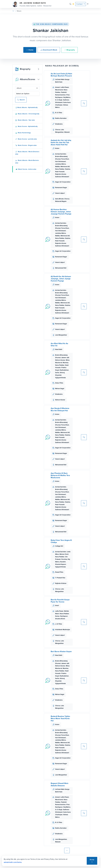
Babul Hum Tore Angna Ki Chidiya (61, 541)
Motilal (66, 611)
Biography (70, 50)
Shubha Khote (60, 619)
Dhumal (58, 159)
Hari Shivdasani (60, 161)
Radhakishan (64, 370)
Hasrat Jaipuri (60, 193)
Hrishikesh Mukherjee (63, 630)
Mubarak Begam (61, 201)
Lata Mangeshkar (61, 335)
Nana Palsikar (60, 169)
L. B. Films (59, 624)
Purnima (64, 559)
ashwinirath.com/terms (13, 862)
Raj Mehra (67, 97)
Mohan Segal (60, 389)
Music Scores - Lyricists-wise (26, 139)
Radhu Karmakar (61, 118)
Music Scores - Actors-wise (26, 169)
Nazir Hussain (60, 172)
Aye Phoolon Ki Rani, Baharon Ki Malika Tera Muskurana (60, 475)
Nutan (57, 616)
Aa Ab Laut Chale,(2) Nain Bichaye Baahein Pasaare (61, 75)
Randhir (63, 562)
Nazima (68, 169)
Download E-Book (49, 50)
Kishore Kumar (60, 360)
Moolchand (59, 90)
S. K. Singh (59, 100)
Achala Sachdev (61, 154)
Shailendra (59, 124)
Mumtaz (66, 363)
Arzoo (57, 148)
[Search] (70, 4)
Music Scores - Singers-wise (26, 145)
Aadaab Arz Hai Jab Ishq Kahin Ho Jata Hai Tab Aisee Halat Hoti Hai (61, 142)
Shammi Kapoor (61, 564)
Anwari (58, 87)
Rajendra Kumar (61, 174)
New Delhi (59, 349)
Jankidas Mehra (60, 164)
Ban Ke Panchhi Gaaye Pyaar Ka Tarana (60, 601)
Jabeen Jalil (65, 358)
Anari (57, 605)
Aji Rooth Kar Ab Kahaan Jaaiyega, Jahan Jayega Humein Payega (61, 279)
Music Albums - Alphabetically (26, 107)
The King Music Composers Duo (50, 24)
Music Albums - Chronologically (27, 114)
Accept (92, 861)
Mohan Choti (64, 554)
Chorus (58, 130)
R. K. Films (59, 113)
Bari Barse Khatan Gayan (61, 651)
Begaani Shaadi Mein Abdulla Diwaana (60, 784)
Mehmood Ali (65, 167)
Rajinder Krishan (61, 583)
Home (30, 50)
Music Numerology (23, 133)
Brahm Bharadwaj (61, 156)
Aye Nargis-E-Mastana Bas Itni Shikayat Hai (60, 409)
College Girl (59, 546)
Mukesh (67, 132)
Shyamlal (58, 375)
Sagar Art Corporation (63, 182)
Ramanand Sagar (61, 188)
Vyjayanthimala (60, 378)
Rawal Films (59, 572)
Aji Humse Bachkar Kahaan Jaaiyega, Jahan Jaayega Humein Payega (61, 212)
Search (21, 100)
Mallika (58, 167)
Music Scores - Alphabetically (26, 126)
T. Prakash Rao (60, 578)
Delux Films (59, 383)
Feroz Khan (65, 159)
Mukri (57, 614)
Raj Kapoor (59, 97)
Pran (68, 95)
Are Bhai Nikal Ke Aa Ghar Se (59, 345)
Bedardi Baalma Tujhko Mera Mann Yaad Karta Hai (60, 718)
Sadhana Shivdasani (62, 177)
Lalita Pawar (65, 87)
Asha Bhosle (59, 199)
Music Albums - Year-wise (25, 120)
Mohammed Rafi (61, 268)
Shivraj (62, 373)
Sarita (57, 373)
